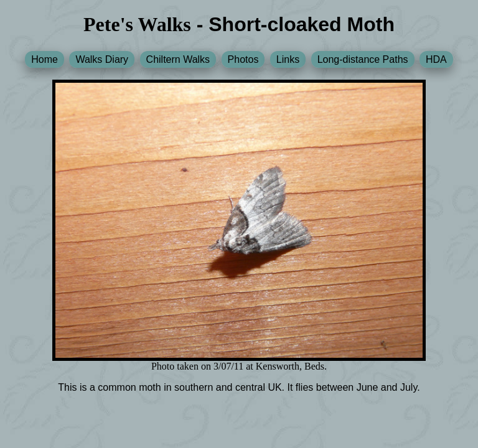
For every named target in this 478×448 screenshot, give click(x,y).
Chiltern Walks (178, 59)
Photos (243, 59)
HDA (436, 59)
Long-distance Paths (363, 59)
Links (288, 59)
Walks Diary (102, 59)
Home (45, 59)
